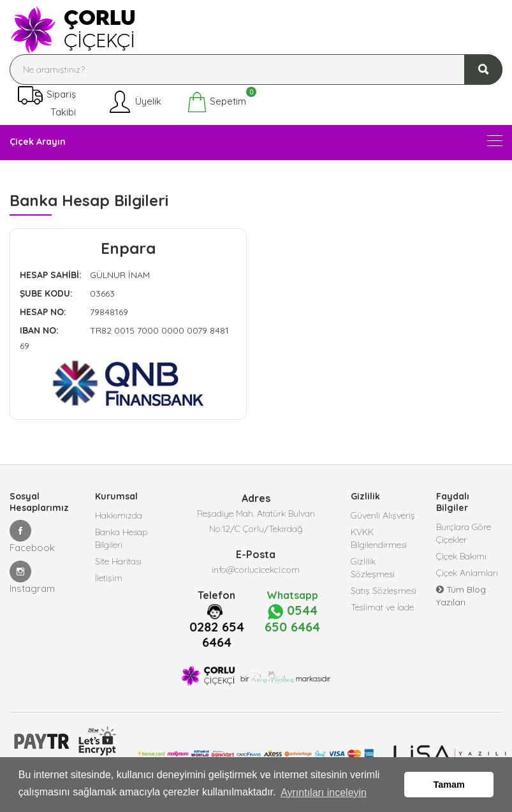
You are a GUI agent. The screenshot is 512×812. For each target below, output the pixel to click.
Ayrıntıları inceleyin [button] (324, 792)
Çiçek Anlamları (467, 573)
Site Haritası (118, 561)
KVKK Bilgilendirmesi (379, 538)
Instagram (32, 578)
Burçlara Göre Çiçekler (464, 533)
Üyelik (134, 102)
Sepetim (216, 102)
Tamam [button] (449, 785)
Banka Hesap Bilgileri (121, 538)
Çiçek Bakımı (461, 556)
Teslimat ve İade (382, 607)
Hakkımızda (119, 515)
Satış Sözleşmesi (384, 591)
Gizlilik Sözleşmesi (373, 568)
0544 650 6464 (292, 619)
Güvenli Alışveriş (383, 515)
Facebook (32, 537)
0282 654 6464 (217, 635)
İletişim (109, 578)
